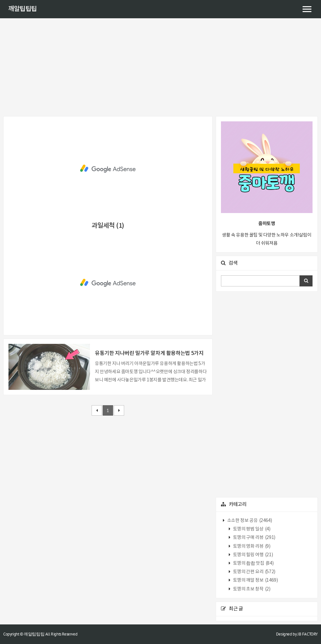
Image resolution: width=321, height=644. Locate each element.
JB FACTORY (308, 634)
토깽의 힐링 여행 (252, 555)
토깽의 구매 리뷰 (254, 538)
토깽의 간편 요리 (254, 572)
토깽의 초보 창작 (251, 589)
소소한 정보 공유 (249, 521)
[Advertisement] (160, 67)
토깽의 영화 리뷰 (251, 546)
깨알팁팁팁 (22, 9)
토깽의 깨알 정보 (255, 580)
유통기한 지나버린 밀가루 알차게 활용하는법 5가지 (149, 353)
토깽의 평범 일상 (251, 529)
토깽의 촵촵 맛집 (253, 563)
